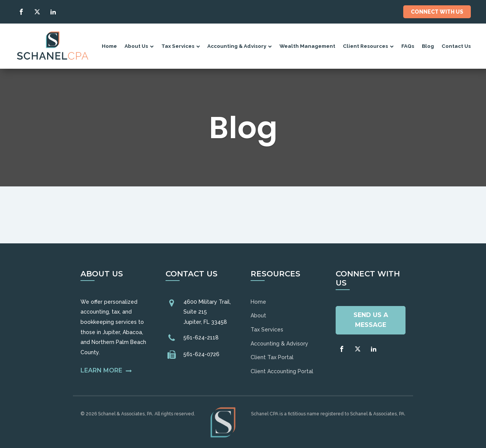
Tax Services (181, 46)
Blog (428, 46)
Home (109, 46)
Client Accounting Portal (282, 371)
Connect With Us (437, 12)
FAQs (408, 46)
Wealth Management (307, 46)
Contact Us (456, 46)
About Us (139, 46)
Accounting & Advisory (240, 46)
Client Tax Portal (272, 357)
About (258, 315)
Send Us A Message (371, 320)
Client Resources (368, 46)
